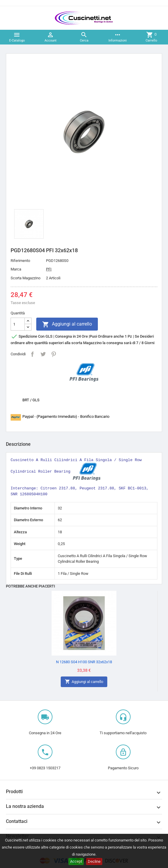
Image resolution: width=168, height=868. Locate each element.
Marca (16, 269)
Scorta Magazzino (25, 278)
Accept (76, 861)
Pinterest (54, 354)
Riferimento (20, 261)
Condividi (32, 354)
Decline (94, 861)
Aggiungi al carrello (67, 324)
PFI (49, 269)
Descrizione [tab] (18, 444)
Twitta (43, 354)
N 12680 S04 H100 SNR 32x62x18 (84, 662)
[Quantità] (18, 324)
